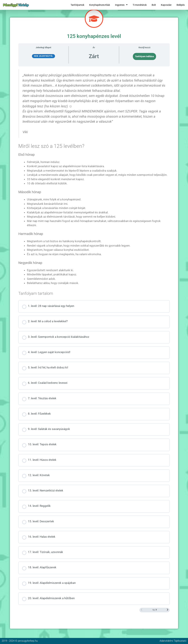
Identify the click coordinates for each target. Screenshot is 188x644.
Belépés (181, 5)
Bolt (154, 5)
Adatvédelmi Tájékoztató (173, 641)
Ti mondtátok (140, 5)
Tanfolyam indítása (144, 56)
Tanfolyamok (77, 5)
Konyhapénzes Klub (100, 5)
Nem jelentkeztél (43, 56)
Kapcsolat (166, 5)
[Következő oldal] (168, 610)
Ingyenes (121, 5)
